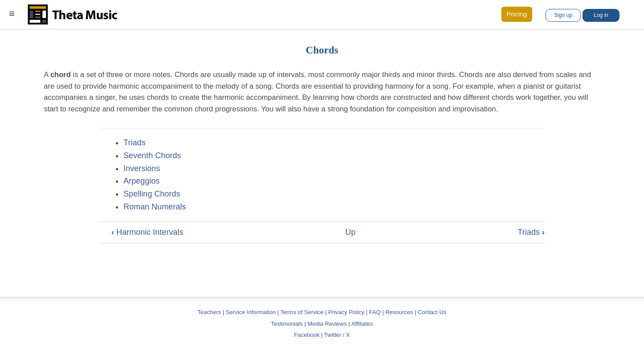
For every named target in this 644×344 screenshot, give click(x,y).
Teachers (210, 312)
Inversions (142, 168)
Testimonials (287, 324)
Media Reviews (327, 324)
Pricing (517, 14)
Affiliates (362, 324)
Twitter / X (337, 335)
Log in (601, 15)
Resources (399, 312)
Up (351, 232)
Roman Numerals (155, 207)
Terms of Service (302, 312)
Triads (134, 143)
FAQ (375, 312)
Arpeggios (142, 181)
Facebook (307, 335)
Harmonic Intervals (147, 232)
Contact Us (432, 312)
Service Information (251, 312)
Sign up (563, 15)
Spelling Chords (152, 194)
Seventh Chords (152, 156)
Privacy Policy (346, 312)
